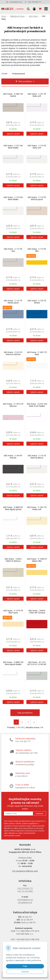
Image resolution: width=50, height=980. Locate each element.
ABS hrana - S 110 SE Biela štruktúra (37, 457)
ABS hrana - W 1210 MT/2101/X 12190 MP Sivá (37, 664)
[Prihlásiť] (34, 9)
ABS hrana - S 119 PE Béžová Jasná (37, 198)
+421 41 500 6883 (25, 891)
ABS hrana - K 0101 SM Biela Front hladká (37, 405)
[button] (28, 9)
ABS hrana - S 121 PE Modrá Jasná (13, 302)
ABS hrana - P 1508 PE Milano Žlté (37, 560)
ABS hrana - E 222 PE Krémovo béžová (13, 353)
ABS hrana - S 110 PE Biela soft (37, 147)
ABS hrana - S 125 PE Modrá (37, 302)
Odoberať (39, 814)
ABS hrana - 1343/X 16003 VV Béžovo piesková (13, 561)
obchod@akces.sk (25, 900)
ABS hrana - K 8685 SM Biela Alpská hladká (13, 663)
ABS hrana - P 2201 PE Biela (37, 353)
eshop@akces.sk (16, 2)
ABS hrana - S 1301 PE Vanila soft (37, 508)
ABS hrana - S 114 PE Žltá (37, 250)
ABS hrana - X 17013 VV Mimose (13, 405)
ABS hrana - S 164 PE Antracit (13, 457)
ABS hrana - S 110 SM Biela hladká (13, 198)
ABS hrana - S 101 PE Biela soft (37, 95)
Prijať (25, 966)
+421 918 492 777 (34, 2)
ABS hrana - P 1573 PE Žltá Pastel (13, 612)
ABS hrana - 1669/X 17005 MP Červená (37, 612)
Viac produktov (25, 713)
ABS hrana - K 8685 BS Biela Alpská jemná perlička (13, 509)
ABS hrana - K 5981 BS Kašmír (13, 95)
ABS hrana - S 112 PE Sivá (13, 250)
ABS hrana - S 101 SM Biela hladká (13, 147)
